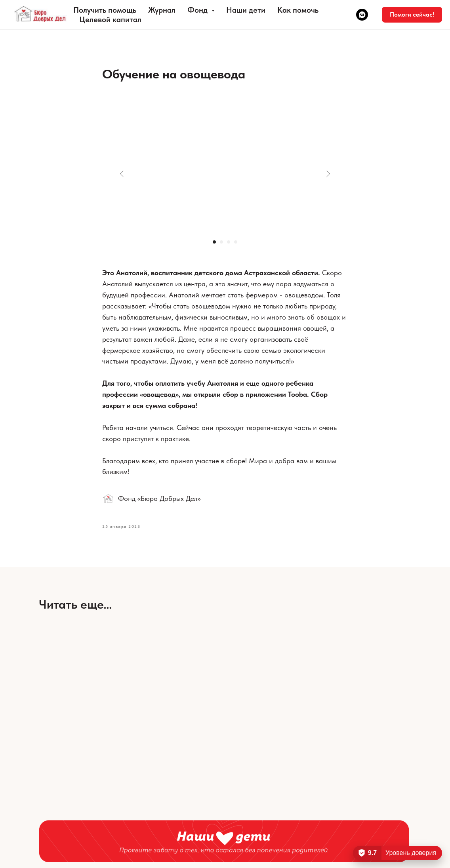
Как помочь (298, 10)
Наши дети (246, 10)
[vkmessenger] (362, 15)
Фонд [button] (198, 10)
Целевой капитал (110, 19)
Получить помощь (105, 10)
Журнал (162, 10)
